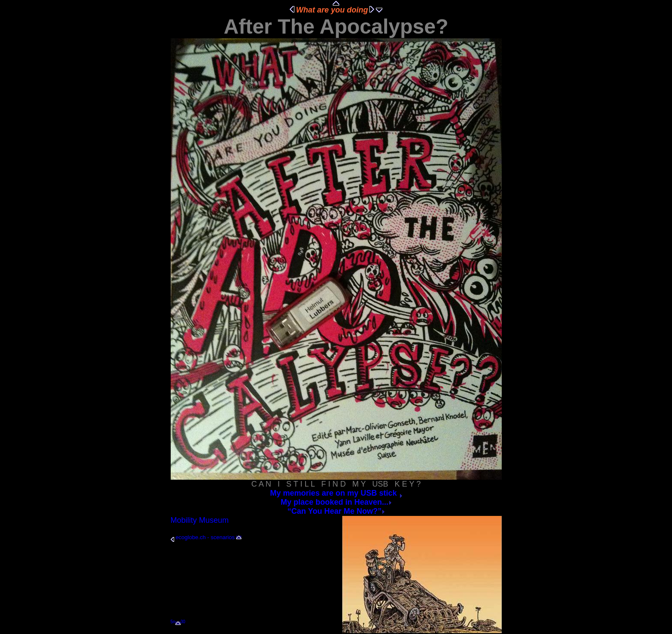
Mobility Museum (200, 520)
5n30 (178, 622)
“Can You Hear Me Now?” (336, 511)
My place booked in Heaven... (336, 502)
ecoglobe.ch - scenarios (205, 537)
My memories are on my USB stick (336, 493)
